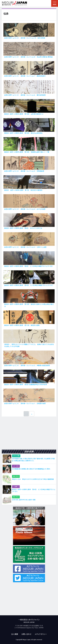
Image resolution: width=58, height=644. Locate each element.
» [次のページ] (32, 414)
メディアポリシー (41, 634)
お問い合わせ (26, 634)
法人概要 (15, 634)
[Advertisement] (29, 433)
